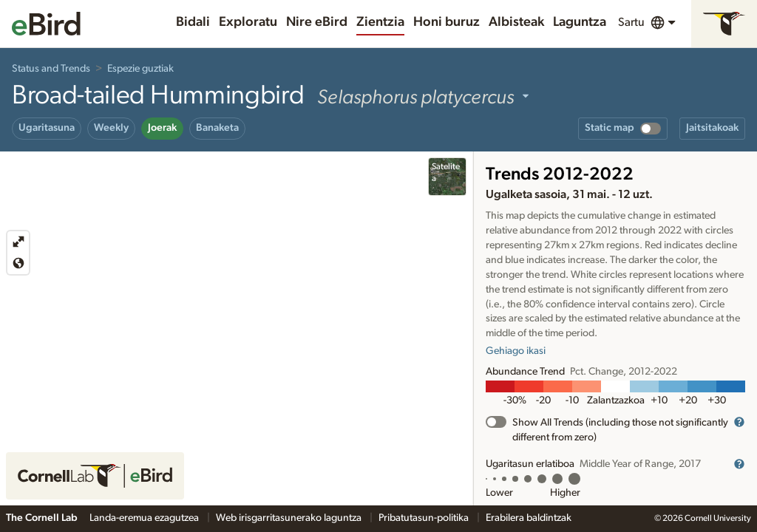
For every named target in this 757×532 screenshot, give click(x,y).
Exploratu (248, 22)
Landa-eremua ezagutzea (145, 518)
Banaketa (217, 128)
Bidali (193, 22)
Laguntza (580, 22)
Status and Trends (51, 69)
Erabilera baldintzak (529, 518)
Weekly (111, 128)
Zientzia (380, 22)
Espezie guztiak (140, 69)
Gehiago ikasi (516, 351)
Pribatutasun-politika (425, 518)
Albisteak (516, 22)
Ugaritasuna (47, 128)
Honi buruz (447, 22)
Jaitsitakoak (712, 128)
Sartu (631, 22)
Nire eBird (317, 22)
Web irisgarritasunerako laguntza (290, 518)
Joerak (162, 128)
